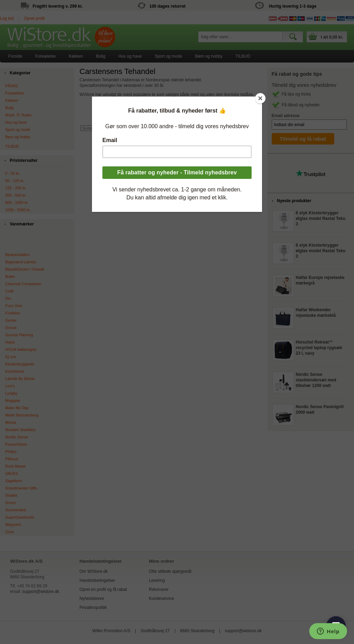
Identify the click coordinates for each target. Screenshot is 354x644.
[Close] (260, 98)
